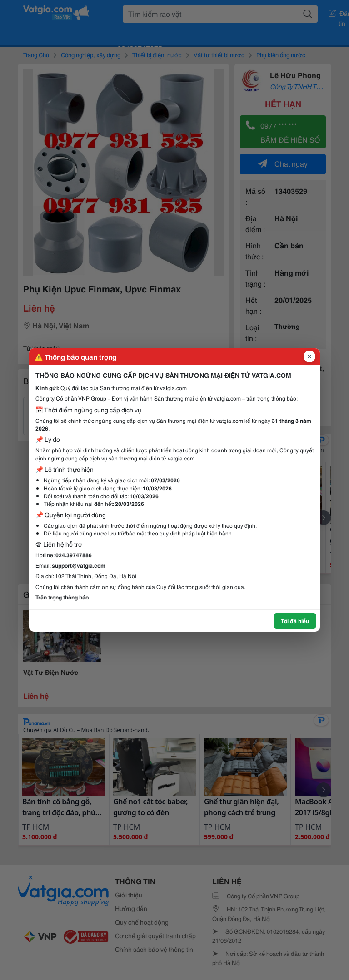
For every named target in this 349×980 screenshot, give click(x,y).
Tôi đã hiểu (295, 621)
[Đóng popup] (309, 356)
